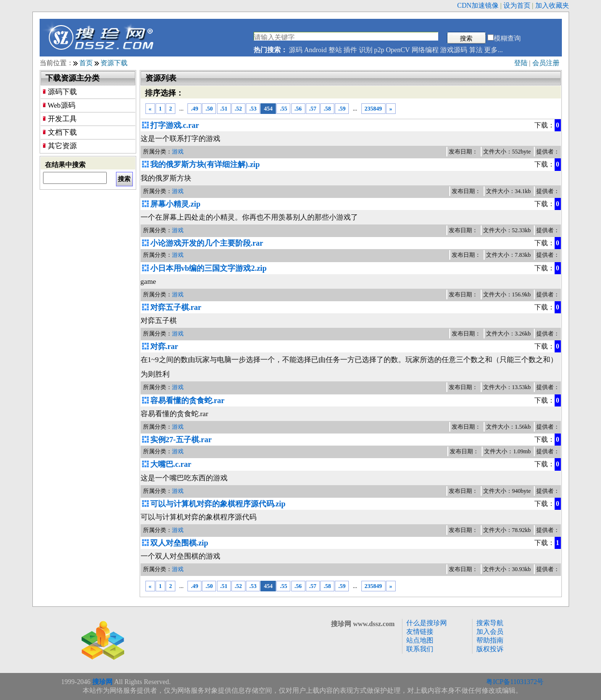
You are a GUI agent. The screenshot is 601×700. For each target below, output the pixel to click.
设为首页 (517, 6)
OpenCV (398, 50)
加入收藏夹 (552, 6)
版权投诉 (490, 649)
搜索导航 (490, 623)
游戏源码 (454, 50)
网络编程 (425, 50)
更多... (494, 50)
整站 (335, 50)
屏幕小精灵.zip (175, 204)
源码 (296, 50)
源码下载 (62, 92)
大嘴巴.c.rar (171, 464)
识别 (366, 50)
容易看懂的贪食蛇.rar (187, 400)
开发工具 (62, 119)
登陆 (521, 63)
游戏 (178, 152)
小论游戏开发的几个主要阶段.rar (207, 243)
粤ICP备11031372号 (515, 682)
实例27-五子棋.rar (181, 440)
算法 (476, 50)
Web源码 (62, 105)
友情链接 (420, 632)
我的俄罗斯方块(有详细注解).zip (205, 164)
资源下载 (114, 63)
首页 (86, 63)
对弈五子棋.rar (176, 307)
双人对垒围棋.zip (179, 543)
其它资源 (62, 146)
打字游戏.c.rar (175, 125)
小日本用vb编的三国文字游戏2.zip (208, 268)
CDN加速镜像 (478, 6)
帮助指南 (490, 640)
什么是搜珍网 (427, 623)
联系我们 (420, 649)
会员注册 (546, 63)
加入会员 (490, 632)
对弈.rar (164, 346)
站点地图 (420, 640)
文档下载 (62, 132)
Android (316, 50)
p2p (379, 50)
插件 (350, 50)
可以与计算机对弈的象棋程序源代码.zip (218, 504)
